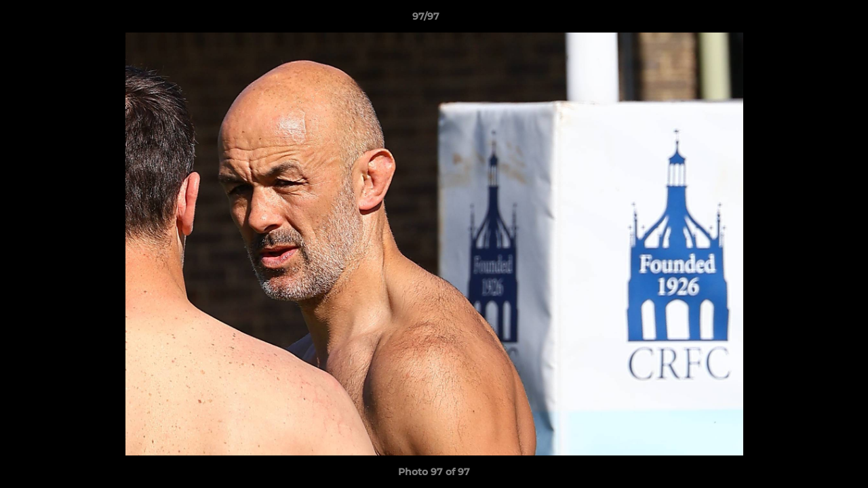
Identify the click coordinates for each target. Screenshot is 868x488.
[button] (811, 20)
